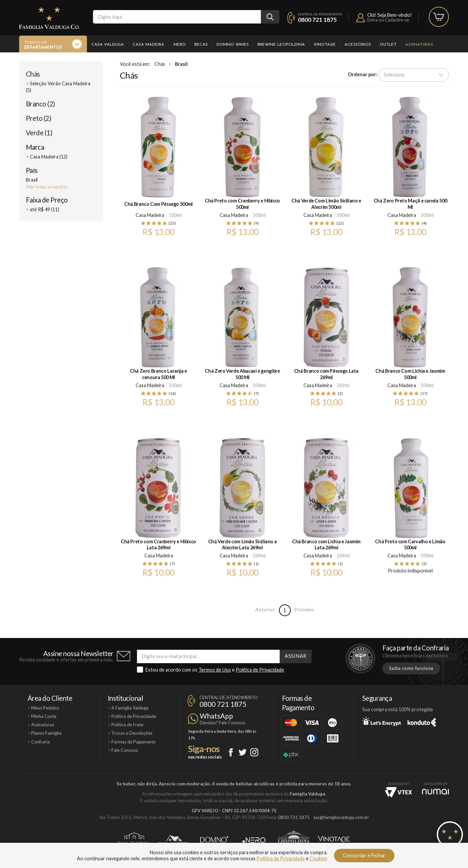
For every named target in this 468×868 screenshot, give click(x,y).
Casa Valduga (108, 45)
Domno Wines (233, 45)
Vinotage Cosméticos (334, 840)
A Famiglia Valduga (130, 708)
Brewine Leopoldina (281, 45)
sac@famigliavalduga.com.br (341, 817)
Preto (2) (38, 118)
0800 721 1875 (317, 20)
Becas (201, 45)
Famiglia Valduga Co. (49, 18)
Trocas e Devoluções (132, 733)
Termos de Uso (215, 670)
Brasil (181, 64)
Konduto (422, 721)
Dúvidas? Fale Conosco (223, 723)
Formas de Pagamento (134, 742)
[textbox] (177, 17)
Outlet (388, 45)
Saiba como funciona (411, 668)
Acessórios (358, 45)
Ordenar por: (363, 74)
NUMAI (435, 792)
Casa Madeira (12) (49, 157)
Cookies (318, 858)
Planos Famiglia (46, 733)
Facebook (231, 752)
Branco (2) (40, 104)
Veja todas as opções (47, 187)
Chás (33, 74)
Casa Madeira (148, 45)
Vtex (399, 792)
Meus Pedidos (45, 708)
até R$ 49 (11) (44, 209)
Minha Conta (44, 716)
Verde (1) (39, 133)
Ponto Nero (254, 840)
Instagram (254, 752)
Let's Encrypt (382, 721)
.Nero (179, 45)
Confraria (40, 742)
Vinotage (325, 45)
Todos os (43, 45)
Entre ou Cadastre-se (388, 20)
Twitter (243, 752)
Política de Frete (127, 725)
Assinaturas (419, 45)
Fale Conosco (125, 750)
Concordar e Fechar (364, 855)
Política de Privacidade (260, 670)
